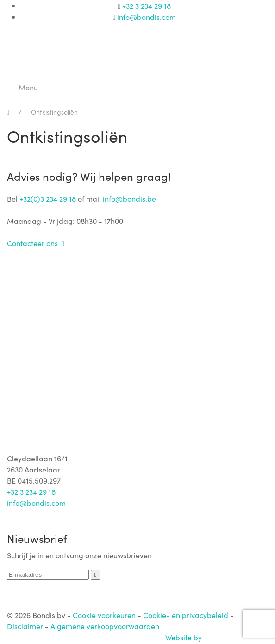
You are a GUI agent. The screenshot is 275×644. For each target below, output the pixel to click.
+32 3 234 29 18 (147, 6)
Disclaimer (25, 626)
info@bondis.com (147, 17)
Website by (217, 637)
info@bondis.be (129, 198)
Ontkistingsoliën (54, 112)
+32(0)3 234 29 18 (48, 198)
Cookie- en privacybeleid (186, 615)
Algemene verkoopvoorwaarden (105, 626)
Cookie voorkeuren (104, 615)
